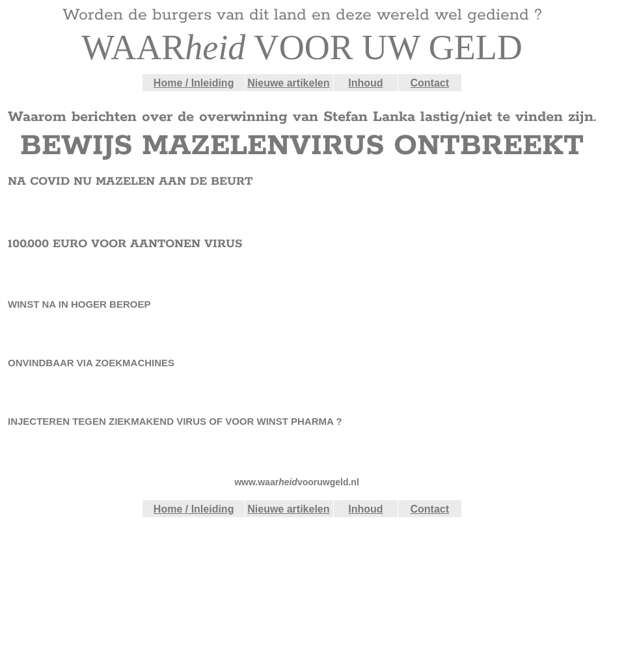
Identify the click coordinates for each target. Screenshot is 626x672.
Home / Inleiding (194, 83)
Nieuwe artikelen (288, 83)
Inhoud (365, 83)
